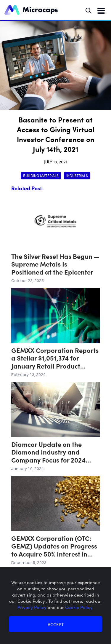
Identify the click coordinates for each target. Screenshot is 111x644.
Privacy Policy (33, 607)
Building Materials (41, 175)
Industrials (77, 175)
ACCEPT (56, 624)
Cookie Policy (79, 607)
